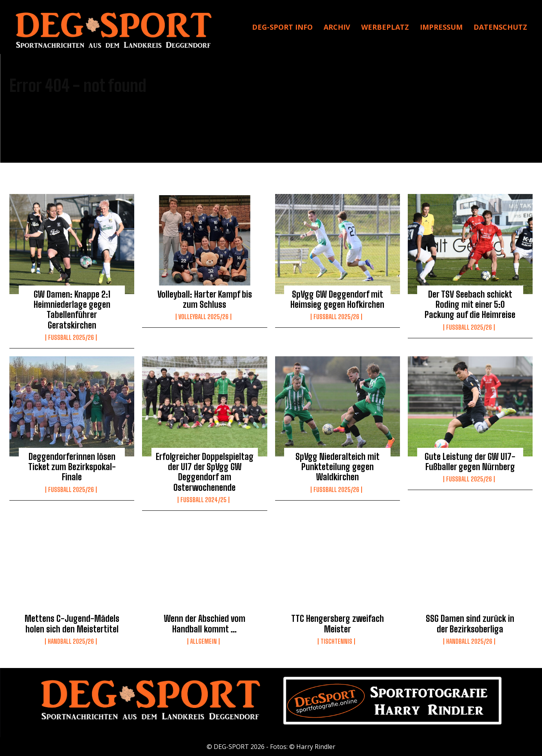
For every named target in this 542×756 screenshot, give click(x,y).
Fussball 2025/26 (71, 338)
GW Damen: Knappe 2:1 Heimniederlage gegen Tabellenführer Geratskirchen (72, 310)
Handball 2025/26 (71, 641)
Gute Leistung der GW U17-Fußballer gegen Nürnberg (470, 462)
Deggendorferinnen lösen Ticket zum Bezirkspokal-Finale (72, 467)
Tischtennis (336, 641)
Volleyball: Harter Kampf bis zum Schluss (205, 299)
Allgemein (203, 641)
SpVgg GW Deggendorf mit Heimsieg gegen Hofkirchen (337, 299)
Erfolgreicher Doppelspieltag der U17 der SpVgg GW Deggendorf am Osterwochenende (205, 472)
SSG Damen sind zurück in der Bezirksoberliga (470, 624)
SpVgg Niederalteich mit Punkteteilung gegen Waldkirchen (338, 467)
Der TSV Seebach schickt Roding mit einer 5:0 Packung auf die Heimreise (470, 305)
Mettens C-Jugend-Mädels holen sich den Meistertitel (72, 624)
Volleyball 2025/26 (203, 317)
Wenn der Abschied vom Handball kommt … (205, 624)
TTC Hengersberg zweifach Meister (338, 624)
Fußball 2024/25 (203, 500)
